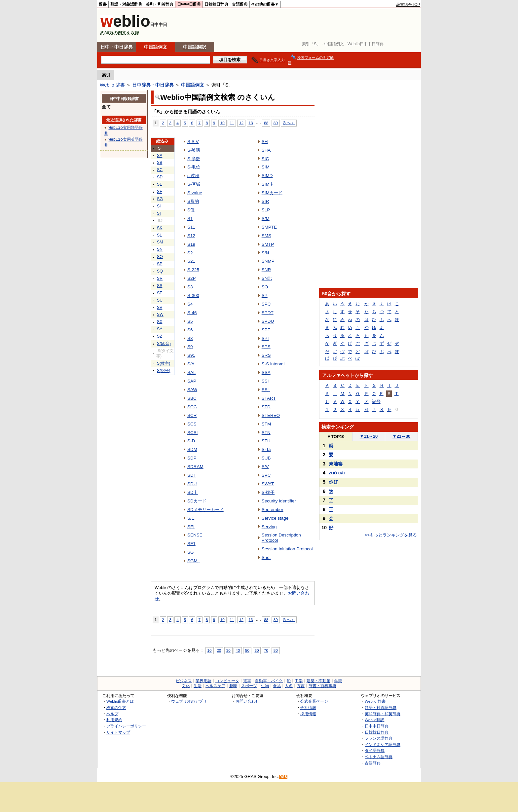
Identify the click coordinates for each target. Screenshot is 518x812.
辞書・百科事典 (322, 686)
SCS (192, 424)
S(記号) (164, 371)
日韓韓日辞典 (216, 4)
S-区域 (194, 184)
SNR (266, 270)
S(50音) (164, 344)
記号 (376, 402)
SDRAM (195, 467)
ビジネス (184, 681)
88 (266, 123)
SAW (192, 390)
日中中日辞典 (189, 4)
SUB (266, 458)
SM (160, 242)
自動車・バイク (269, 681)
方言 (301, 686)
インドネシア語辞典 (383, 744)
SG (160, 199)
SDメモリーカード (205, 510)
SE (160, 184)
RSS (283, 777)
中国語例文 (156, 47)
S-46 (192, 313)
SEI (191, 527)
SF (160, 192)
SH (160, 206)
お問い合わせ (247, 701)
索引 (106, 75)
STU (266, 441)
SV (160, 308)
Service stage (275, 518)
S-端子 (268, 492)
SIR (265, 201)
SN (160, 249)
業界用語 (203, 681)
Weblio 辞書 (112, 85)
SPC (266, 304)
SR (160, 278)
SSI (265, 381)
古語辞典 (240, 4)
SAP (192, 381)
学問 (338, 681)
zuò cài (337, 473)
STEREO (271, 415)
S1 (190, 219)
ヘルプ (112, 714)
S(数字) (164, 363)
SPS (266, 347)
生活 (198, 686)
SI (159, 213)
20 (219, 650)
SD (160, 177)
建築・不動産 (318, 681)
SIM (266, 167)
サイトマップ (118, 732)
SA (160, 156)
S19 (191, 244)
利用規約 (114, 720)
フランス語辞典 (379, 738)
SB (160, 163)
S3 (190, 287)
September (273, 510)
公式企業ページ (314, 701)
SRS (266, 355)
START (269, 398)
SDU (192, 484)
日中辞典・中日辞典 (153, 85)
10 (222, 123)
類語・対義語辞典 (126, 4)
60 (257, 650)
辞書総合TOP (408, 5)
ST (160, 293)
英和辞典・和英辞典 (383, 714)
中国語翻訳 (195, 47)
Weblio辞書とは (120, 701)
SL (159, 235)
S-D (191, 441)
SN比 (267, 278)
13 (251, 123)
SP (160, 264)
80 (276, 650)
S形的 (193, 201)
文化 (186, 686)
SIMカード (272, 193)
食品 (277, 686)
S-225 (193, 270)
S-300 (193, 295)
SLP (266, 210)
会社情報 (308, 707)
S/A (191, 364)
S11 (191, 227)
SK (160, 228)
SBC (192, 398)
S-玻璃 (194, 150)
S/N (265, 253)
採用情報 (308, 714)
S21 (191, 261)
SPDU (268, 321)
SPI (265, 338)
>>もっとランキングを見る (391, 535)
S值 (191, 210)
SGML (194, 561)
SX (160, 322)
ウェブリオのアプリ (189, 701)
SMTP (268, 244)
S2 (190, 253)
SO (160, 257)
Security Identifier (279, 501)
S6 (190, 330)
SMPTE (269, 227)
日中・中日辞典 (117, 47)
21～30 (402, 436)
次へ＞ (289, 123)
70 (266, 650)
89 (276, 123)
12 (241, 123)
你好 (333, 482)
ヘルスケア (215, 686)
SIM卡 (268, 184)
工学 (299, 681)
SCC (192, 407)
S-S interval (273, 364)
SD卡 (193, 492)
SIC (265, 159)
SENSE (195, 535)
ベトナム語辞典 (379, 757)
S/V (265, 467)
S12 (191, 236)
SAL (191, 372)
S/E (191, 518)
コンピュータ (227, 681)
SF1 (191, 544)
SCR (192, 415)
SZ (160, 336)
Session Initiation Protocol (287, 549)
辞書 (103, 4)
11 (232, 123)
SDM (192, 449)
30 (228, 650)
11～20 (369, 436)
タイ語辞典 (375, 750)
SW (160, 314)
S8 (190, 338)
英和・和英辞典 (160, 4)
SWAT (268, 484)
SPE (266, 330)
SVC (266, 475)
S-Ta (266, 449)
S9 (190, 347)
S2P (191, 278)
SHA (266, 150)
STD (266, 407)
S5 (190, 321)
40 (238, 650)
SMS (266, 236)
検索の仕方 (116, 707)
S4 (190, 304)
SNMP (268, 261)
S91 (191, 355)
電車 (247, 681)
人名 (289, 686)
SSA (266, 372)
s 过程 (193, 176)
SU (160, 300)
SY (160, 329)
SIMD (267, 176)
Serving (269, 527)
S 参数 (194, 159)
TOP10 (336, 437)
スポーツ (249, 686)
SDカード (197, 501)
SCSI (192, 433)
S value (195, 193)
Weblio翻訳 (374, 720)
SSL (266, 390)
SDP (192, 458)
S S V (193, 142)
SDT (192, 475)
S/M (266, 219)
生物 (265, 686)
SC (160, 170)
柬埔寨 (336, 464)
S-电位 (194, 167)
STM (266, 424)
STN (266, 433)
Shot (266, 557)
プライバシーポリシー (126, 726)
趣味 (233, 686)
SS (160, 286)
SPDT (268, 313)
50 (247, 650)
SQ (160, 271)
